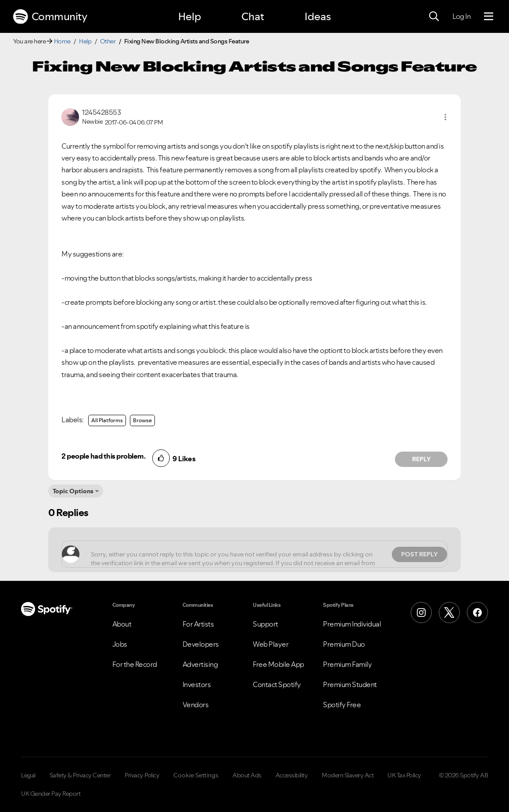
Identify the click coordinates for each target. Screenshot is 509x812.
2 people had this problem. (103, 456)
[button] (445, 117)
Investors (197, 684)
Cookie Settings (196, 775)
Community (50, 17)
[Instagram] (421, 613)
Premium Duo (344, 644)
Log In (461, 16)
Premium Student (350, 684)
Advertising (200, 664)
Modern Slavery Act (348, 775)
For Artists (198, 624)
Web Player (271, 644)
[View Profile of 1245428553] (101, 112)
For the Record (135, 664)
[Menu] (489, 17)
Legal (28, 775)
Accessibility (292, 775)
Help (190, 16)
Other (108, 41)
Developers (201, 644)
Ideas (318, 16)
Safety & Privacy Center (80, 775)
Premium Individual (352, 624)
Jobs (120, 644)
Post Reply (419, 554)
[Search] (434, 17)
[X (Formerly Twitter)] (449, 613)
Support (265, 624)
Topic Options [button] (73, 491)
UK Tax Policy (404, 775)
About (122, 624)
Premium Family (347, 664)
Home (62, 41)
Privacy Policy (142, 775)
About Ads (247, 775)
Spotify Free (342, 705)
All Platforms (107, 420)
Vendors (196, 705)
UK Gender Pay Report (51, 794)
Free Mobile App (278, 664)
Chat (253, 16)
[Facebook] (477, 613)
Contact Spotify (277, 684)
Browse (142, 420)
